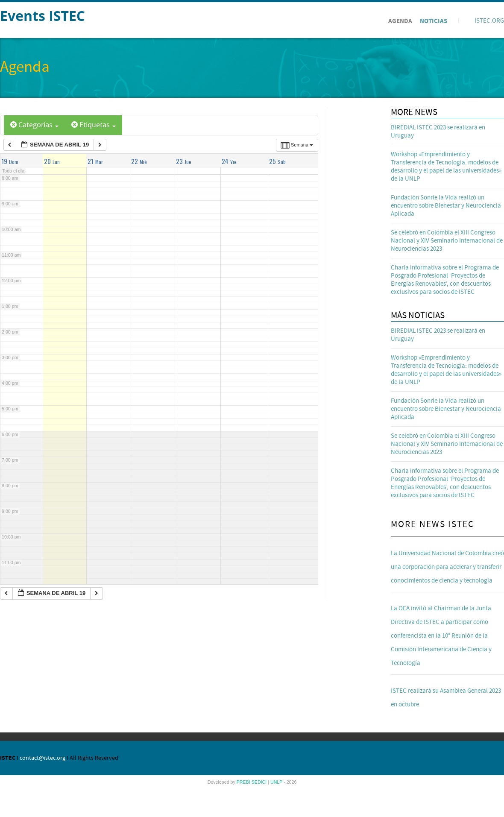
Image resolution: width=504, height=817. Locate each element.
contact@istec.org (42, 758)
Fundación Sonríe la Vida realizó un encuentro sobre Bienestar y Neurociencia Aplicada (446, 206)
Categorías (34, 125)
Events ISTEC (42, 16)
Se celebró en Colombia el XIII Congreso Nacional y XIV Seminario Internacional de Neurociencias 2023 (447, 241)
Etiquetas (94, 125)
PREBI (244, 782)
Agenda (400, 21)
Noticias (434, 21)
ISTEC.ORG (489, 21)
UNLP (277, 782)
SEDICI (260, 782)
